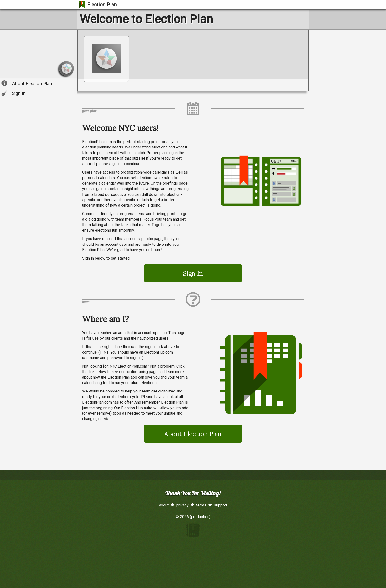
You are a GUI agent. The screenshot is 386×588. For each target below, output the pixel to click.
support (221, 505)
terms (201, 505)
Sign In (19, 93)
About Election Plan (32, 84)
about (164, 505)
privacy (182, 505)
